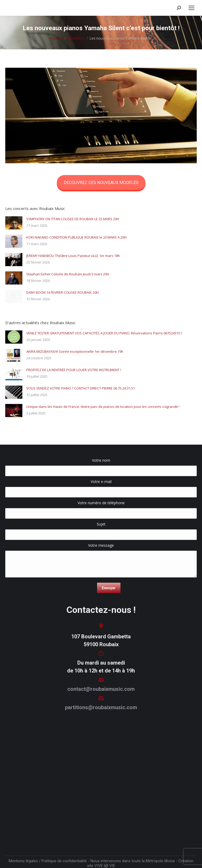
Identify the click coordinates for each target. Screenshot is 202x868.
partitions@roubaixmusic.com (101, 707)
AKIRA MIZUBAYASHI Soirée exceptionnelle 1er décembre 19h (75, 351)
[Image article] (14, 223)
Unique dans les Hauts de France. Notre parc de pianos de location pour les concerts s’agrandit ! (103, 407)
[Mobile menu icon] (191, 8)
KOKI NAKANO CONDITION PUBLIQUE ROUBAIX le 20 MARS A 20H (76, 237)
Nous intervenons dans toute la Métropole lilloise (133, 861)
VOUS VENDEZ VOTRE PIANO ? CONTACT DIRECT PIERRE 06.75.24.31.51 (81, 388)
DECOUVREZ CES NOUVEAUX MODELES (101, 183)
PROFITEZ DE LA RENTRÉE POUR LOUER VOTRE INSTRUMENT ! (74, 370)
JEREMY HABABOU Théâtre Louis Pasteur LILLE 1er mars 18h (73, 256)
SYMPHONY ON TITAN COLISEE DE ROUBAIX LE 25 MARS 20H (73, 219)
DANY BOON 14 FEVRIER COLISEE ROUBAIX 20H (62, 292)
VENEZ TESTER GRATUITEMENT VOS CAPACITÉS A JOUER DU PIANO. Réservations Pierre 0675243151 (104, 333)
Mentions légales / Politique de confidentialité (48, 861)
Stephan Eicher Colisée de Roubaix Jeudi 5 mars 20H (68, 274)
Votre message (101, 548)
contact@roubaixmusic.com (101, 689)
